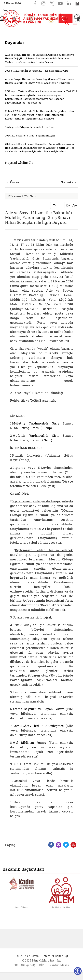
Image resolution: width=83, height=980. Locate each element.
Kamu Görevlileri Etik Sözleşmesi (39, 726)
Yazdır (57, 205)
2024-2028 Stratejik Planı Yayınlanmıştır (30, 136)
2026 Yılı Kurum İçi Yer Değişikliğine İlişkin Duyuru (36, 71)
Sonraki (68, 182)
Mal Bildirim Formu (29, 743)
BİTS (42, 965)
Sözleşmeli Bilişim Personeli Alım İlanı (30, 127)
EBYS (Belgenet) (24, 965)
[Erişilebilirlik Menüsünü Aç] (78, 971)
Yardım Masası (60, 965)
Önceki (14, 182)
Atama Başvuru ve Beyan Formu (38, 709)
